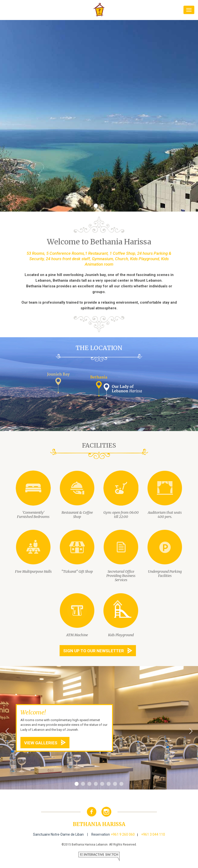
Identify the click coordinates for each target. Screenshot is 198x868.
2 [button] (102, 206)
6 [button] (109, 784)
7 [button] (115, 784)
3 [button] (89, 784)
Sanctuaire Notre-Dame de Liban (58, 834)
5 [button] (102, 784)
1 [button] (96, 206)
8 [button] (121, 784)
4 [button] (96, 784)
